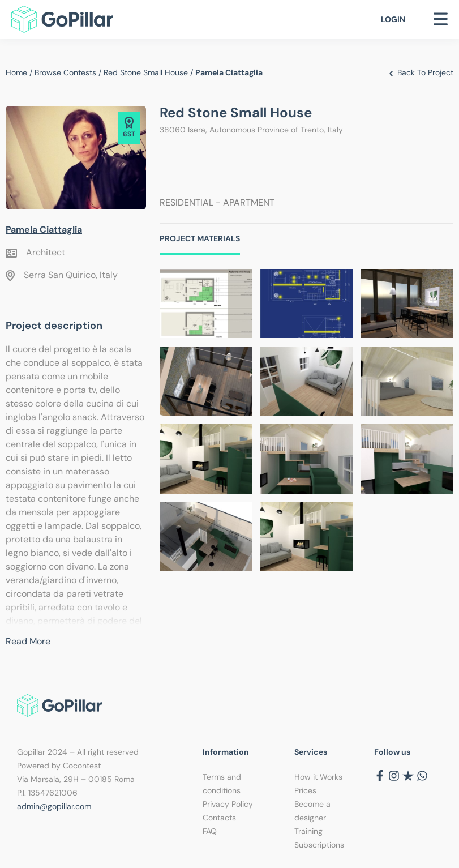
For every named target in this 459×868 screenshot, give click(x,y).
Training (308, 831)
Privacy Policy (228, 804)
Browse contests (65, 72)
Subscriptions (319, 845)
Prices (305, 790)
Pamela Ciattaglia (44, 230)
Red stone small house (146, 72)
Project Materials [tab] (200, 238)
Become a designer (312, 811)
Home (16, 72)
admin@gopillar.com (54, 806)
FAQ (210, 831)
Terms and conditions (222, 784)
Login (393, 19)
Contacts (219, 818)
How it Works (318, 777)
